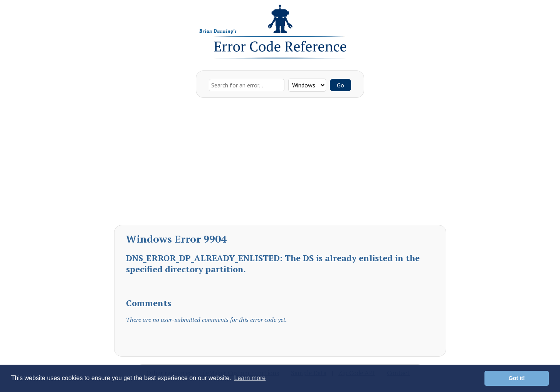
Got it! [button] (517, 378)
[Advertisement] (280, 163)
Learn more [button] (250, 378)
